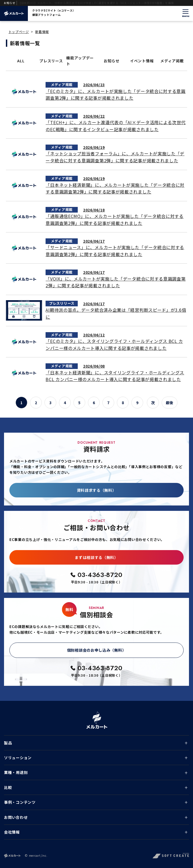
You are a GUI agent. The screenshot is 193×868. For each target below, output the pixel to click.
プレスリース (51, 61)
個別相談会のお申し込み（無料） (97, 650)
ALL (21, 61)
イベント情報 (142, 61)
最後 (170, 403)
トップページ (19, 32)
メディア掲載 (172, 61)
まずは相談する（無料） (96, 557)
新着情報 (42, 32)
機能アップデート (80, 61)
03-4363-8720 (100, 575)
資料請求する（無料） (97, 490)
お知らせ (112, 61)
